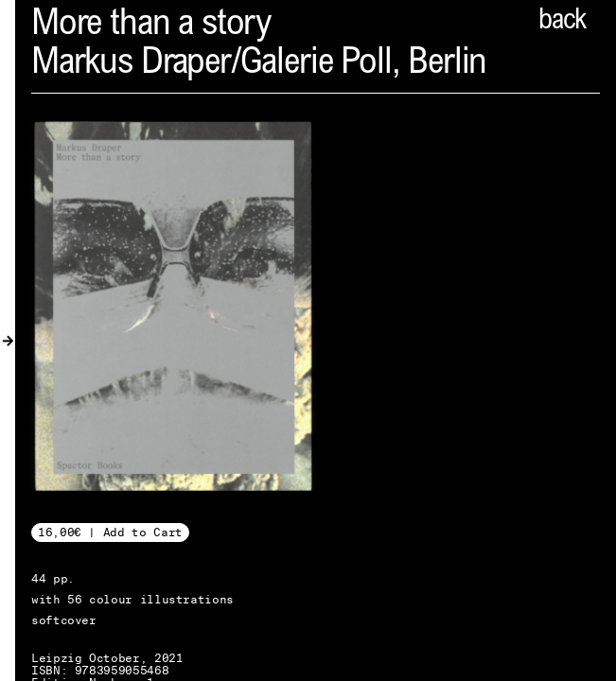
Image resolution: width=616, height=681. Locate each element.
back (562, 22)
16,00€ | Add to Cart (110, 532)
